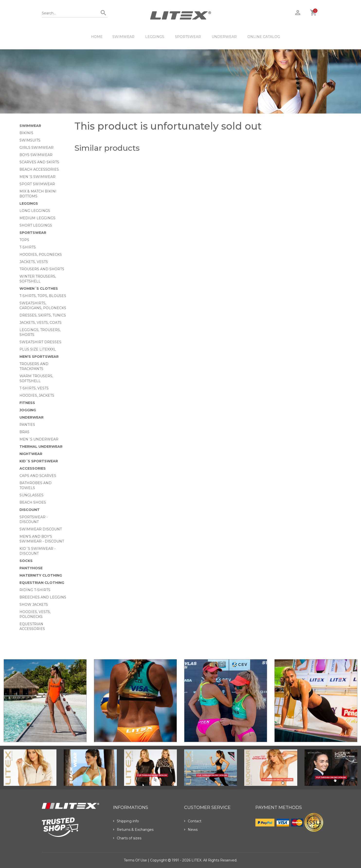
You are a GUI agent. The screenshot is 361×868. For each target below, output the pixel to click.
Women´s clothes (39, 289)
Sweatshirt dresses (40, 342)
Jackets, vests (34, 262)
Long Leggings (35, 211)
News (191, 830)
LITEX (196, 860)
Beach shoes (33, 502)
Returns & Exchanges (133, 830)
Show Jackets (34, 605)
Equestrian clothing (42, 583)
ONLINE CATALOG (264, 37)
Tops (24, 240)
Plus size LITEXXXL (38, 349)
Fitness (27, 403)
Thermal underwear (41, 447)
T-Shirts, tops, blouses (43, 296)
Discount (30, 510)
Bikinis (26, 133)
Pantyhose (31, 568)
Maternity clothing (41, 575)
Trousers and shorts (42, 269)
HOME (97, 37)
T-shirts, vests (34, 388)
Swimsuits (30, 140)
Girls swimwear (36, 148)
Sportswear (188, 37)
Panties (27, 425)
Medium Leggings (37, 218)
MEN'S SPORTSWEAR (39, 357)
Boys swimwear (36, 155)
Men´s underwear (39, 439)
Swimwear (123, 37)
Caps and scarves (38, 476)
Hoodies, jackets (37, 395)
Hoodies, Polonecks (41, 254)
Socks (26, 561)
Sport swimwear (37, 184)
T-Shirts (28, 247)
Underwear (224, 37)
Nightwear (31, 454)
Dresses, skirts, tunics (43, 315)
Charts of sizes (127, 838)
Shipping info (126, 821)
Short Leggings (36, 225)
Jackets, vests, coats (41, 323)
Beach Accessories (39, 169)
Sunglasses (32, 495)
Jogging (28, 410)
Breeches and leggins (43, 597)
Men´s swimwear (37, 177)
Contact (193, 821)
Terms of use (135, 860)
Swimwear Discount (41, 529)
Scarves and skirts (39, 162)
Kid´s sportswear (39, 461)
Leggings (155, 37)
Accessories (33, 468)
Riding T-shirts (35, 590)
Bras (24, 432)
